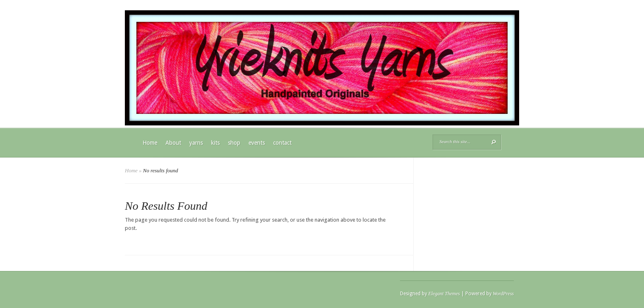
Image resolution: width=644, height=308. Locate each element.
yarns (196, 143)
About (173, 143)
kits (215, 143)
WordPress (503, 294)
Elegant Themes (444, 294)
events (257, 143)
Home (150, 143)
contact (282, 143)
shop (234, 143)
